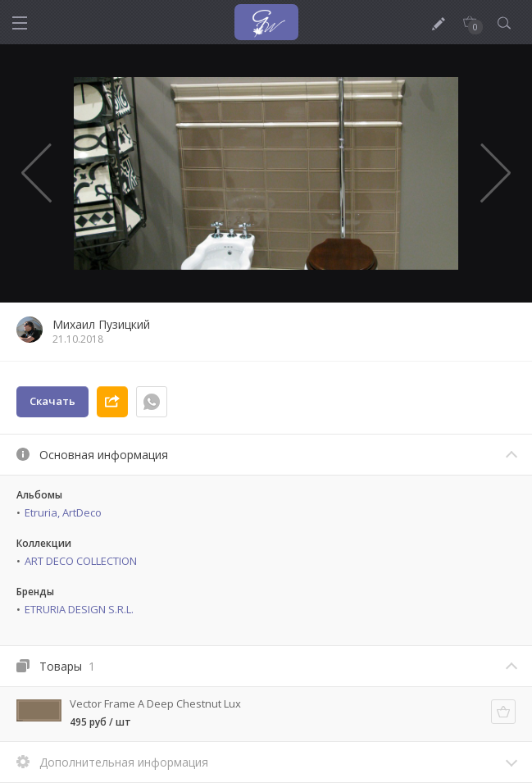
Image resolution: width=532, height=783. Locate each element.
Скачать (52, 401)
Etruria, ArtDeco (63, 512)
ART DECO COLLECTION (81, 561)
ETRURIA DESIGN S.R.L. (79, 609)
